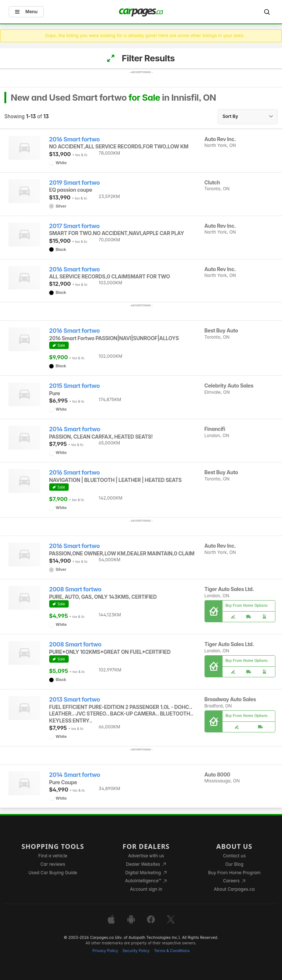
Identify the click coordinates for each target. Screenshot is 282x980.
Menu (26, 12)
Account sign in (146, 889)
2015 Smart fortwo (75, 386)
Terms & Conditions (172, 951)
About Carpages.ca (234, 889)
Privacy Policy (105, 951)
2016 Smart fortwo (75, 139)
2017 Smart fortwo (75, 226)
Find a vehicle (53, 856)
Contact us (234, 856)
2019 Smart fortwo (75, 183)
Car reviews (53, 864)
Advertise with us (146, 856)
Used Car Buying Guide (53, 873)
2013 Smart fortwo (75, 700)
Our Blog (234, 864)
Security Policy (136, 951)
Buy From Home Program (234, 873)
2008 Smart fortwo (75, 589)
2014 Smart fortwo (75, 429)
